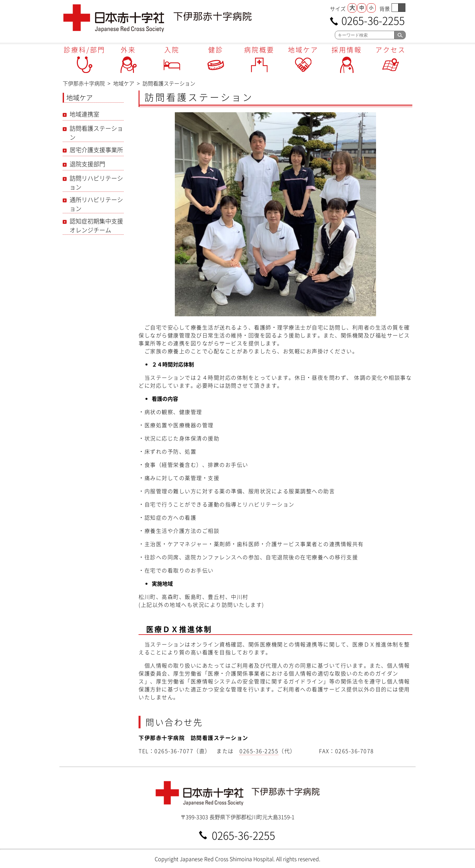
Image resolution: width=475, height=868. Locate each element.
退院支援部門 (87, 164)
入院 (172, 50)
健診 (216, 50)
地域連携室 (84, 114)
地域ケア (303, 50)
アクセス (391, 50)
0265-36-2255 (373, 20)
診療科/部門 (84, 50)
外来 (128, 50)
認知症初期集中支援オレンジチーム (96, 226)
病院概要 (259, 50)
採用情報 (347, 50)
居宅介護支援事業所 (96, 150)
